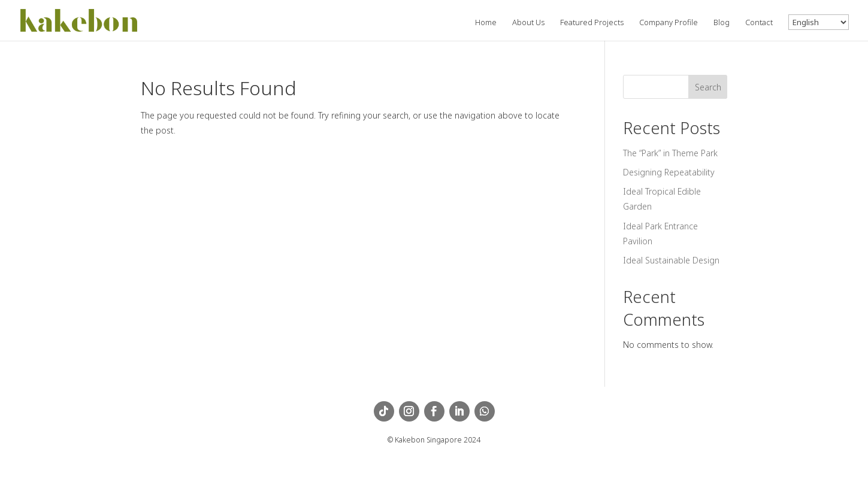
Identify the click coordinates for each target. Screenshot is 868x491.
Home (486, 23)
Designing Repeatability (669, 172)
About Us (528, 23)
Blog (722, 23)
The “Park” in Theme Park (670, 153)
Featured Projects (592, 23)
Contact (759, 23)
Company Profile (669, 23)
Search (708, 87)
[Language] (819, 22)
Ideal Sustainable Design (671, 260)
